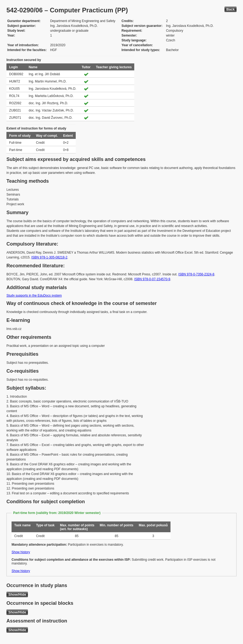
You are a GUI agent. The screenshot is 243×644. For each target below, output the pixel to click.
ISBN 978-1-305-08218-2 (49, 257)
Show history (21, 552)
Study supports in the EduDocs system (34, 296)
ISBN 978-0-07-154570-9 (152, 279)
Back (231, 9)
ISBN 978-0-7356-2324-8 (196, 274)
